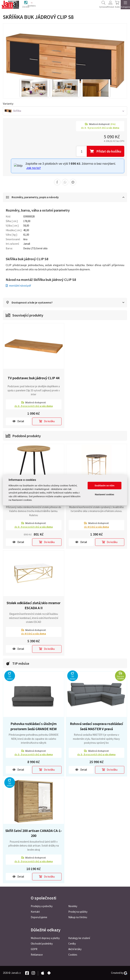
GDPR (34, 949)
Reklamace (37, 955)
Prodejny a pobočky (42, 906)
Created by (119, 973)
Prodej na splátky (78, 912)
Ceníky (72, 944)
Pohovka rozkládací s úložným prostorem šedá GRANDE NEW (34, 727)
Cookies (73, 955)
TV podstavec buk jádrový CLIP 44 (34, 378)
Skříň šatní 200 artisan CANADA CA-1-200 (34, 833)
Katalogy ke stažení (79, 938)
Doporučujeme (39, 917)
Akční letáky (75, 949)
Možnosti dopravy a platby (45, 938)
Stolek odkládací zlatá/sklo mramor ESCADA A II (34, 606)
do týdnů (96, 527)
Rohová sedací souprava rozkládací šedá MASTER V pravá (96, 727)
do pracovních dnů (34, 406)
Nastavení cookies (104, 494)
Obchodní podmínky (42, 944)
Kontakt (35, 912)
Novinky (73, 906)
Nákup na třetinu (78, 917)
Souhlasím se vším (105, 486)
